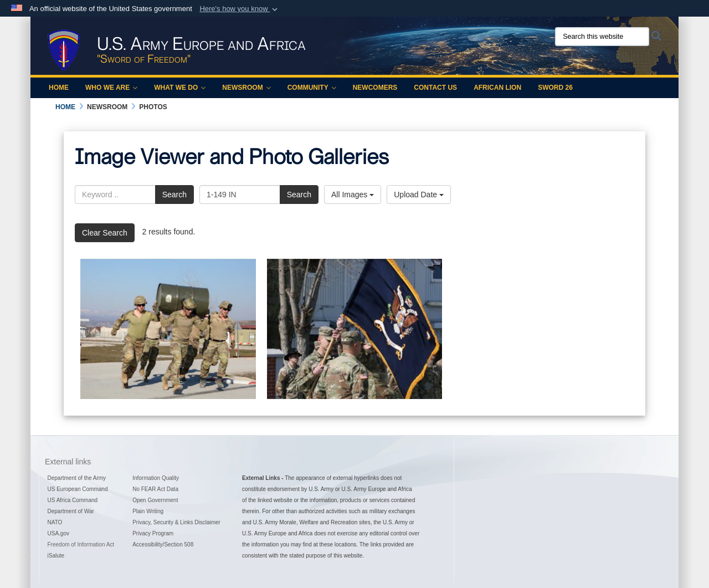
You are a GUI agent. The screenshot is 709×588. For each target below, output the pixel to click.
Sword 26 (555, 88)
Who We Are (111, 88)
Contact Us (435, 88)
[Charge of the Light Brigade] (168, 329)
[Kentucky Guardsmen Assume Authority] (355, 329)
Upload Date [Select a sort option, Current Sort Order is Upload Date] (419, 195)
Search (174, 195)
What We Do (180, 88)
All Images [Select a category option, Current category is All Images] (353, 195)
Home (59, 88)
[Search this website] (602, 37)
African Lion (497, 88)
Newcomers (375, 88)
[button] (240, 9)
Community (312, 88)
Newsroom (246, 88)
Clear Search (105, 233)
